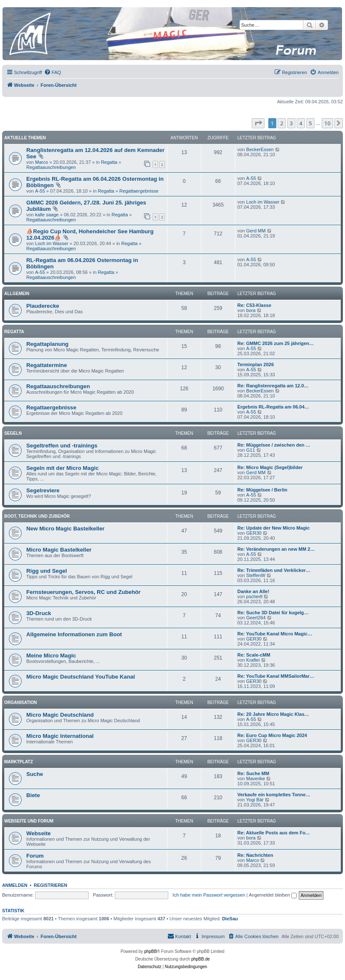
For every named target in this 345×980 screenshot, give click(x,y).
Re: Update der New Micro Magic (274, 528)
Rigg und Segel (47, 571)
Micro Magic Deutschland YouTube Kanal (81, 677)
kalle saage (47, 215)
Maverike (256, 778)
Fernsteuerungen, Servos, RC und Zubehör (83, 592)
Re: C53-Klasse (254, 305)
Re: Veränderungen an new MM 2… (276, 549)
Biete (33, 795)
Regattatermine (47, 365)
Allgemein (17, 294)
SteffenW (256, 575)
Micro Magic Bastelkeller (59, 550)
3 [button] (291, 123)
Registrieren (51, 885)
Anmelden (15, 885)
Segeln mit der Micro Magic (63, 468)
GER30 (254, 533)
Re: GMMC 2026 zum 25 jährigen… (275, 343)
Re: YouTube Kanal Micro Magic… (275, 634)
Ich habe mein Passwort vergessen (209, 895)
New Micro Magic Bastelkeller (65, 529)
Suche (35, 774)
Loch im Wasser (263, 202)
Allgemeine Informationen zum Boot (74, 634)
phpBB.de (200, 959)
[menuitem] (53, 72)
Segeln (13, 433)
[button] (258, 123)
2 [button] (282, 123)
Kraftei (253, 660)
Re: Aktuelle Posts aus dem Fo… (274, 833)
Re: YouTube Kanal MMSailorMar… (276, 676)
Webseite (39, 833)
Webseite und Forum (29, 821)
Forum (35, 856)
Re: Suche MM (253, 773)
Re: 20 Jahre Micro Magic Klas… (273, 714)
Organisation (21, 703)
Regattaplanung (47, 344)
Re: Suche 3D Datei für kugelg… (273, 613)
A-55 (40, 191)
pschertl (255, 596)
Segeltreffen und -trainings (62, 446)
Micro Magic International (60, 736)
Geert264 (256, 618)
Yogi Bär (255, 800)
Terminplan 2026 (256, 364)
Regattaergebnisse (139, 191)
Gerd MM (256, 231)
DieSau (230, 919)
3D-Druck (39, 613)
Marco (42, 162)
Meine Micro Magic (51, 656)
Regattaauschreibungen (51, 167)
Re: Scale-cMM (254, 655)
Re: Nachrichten (255, 855)
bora (251, 310)
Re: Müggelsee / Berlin (262, 490)
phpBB (150, 951)
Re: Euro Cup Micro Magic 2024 (272, 735)
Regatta (109, 162)
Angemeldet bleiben (273, 895)
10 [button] (327, 123)
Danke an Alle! (253, 591)
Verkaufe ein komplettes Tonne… (274, 795)
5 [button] (310, 123)
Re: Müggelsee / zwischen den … (274, 445)
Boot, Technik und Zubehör (37, 516)
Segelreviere (43, 490)
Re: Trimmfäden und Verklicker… (274, 570)
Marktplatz (19, 762)
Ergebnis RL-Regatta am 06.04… (273, 407)
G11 (251, 450)
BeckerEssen (260, 149)
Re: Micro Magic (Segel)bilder (270, 467)
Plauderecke (43, 306)
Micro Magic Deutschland (60, 715)
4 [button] (301, 123)
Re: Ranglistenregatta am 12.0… (273, 386)
